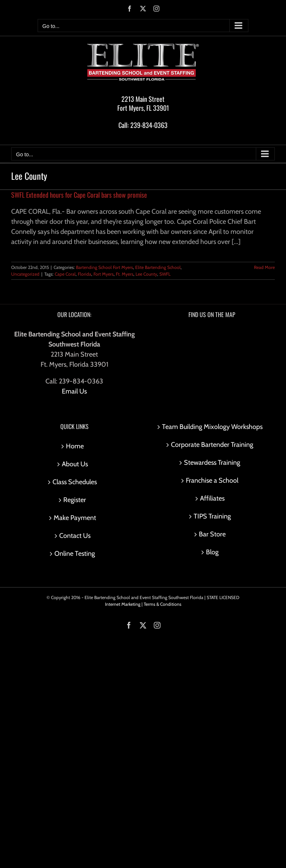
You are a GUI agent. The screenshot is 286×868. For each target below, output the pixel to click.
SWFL (165, 274)
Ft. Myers (125, 274)
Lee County (146, 274)
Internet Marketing (123, 604)
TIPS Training (212, 516)
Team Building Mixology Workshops (212, 427)
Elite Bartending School (158, 267)
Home (75, 446)
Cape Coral (65, 274)
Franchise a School (212, 480)
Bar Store (212, 534)
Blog (212, 552)
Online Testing (75, 554)
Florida (85, 274)
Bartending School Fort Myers (104, 267)
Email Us (74, 391)
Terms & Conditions (163, 604)
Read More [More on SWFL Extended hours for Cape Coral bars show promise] (264, 267)
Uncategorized (25, 274)
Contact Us (75, 536)
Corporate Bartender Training (212, 445)
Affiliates (212, 498)
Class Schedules (75, 482)
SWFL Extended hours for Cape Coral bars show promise (79, 195)
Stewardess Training (212, 463)
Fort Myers (104, 274)
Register (75, 500)
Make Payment (75, 518)
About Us (75, 464)
